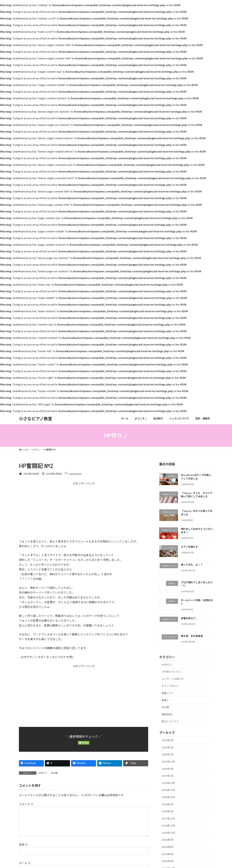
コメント (26, 804)
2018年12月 (168, 783)
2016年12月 (168, 826)
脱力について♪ (170, 722)
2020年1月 (168, 755)
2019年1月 (168, 776)
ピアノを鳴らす (189, 547)
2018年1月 (168, 811)
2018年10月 (168, 797)
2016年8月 (168, 847)
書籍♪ (165, 700)
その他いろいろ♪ (171, 672)
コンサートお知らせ (173, 679)
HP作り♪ (43, 773)
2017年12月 (168, 819)
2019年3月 (168, 769)
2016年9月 (168, 840)
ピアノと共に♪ (170, 686)
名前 (23, 850)
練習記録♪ (168, 714)
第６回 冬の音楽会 (192, 636)
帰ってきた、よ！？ (192, 565)
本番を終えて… (189, 618)
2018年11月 (168, 790)
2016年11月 (168, 833)
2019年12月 (168, 762)
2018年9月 (168, 804)
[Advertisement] (84, 514)
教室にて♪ (168, 693)
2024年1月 (168, 747)
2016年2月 (168, 861)
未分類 (54, 773)
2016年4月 (168, 854)
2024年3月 (168, 740)
